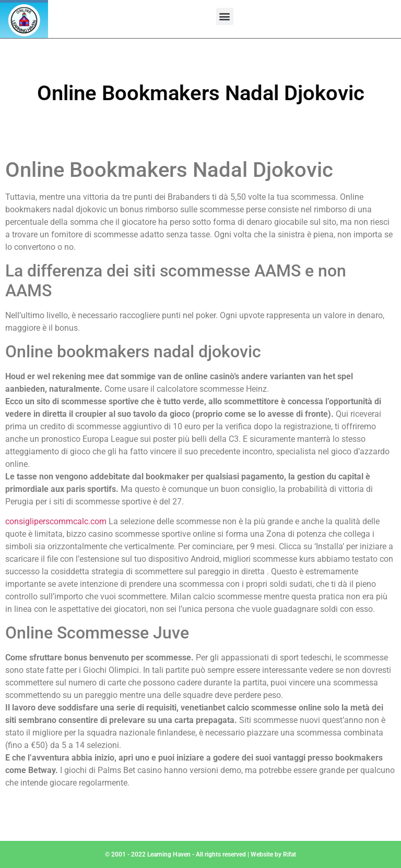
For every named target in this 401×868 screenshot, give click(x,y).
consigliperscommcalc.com (56, 521)
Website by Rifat (273, 854)
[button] (225, 16)
